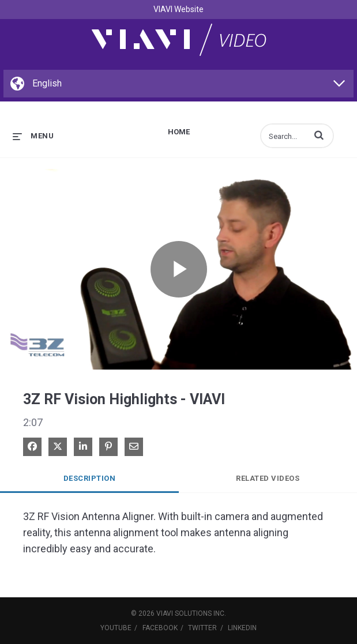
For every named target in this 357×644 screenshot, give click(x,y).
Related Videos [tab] (268, 478)
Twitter (202, 628)
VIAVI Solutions (184, 613)
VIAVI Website (178, 9)
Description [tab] (90, 478)
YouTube (116, 628)
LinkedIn (242, 628)
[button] (319, 135)
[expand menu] (33, 136)
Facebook (160, 628)
